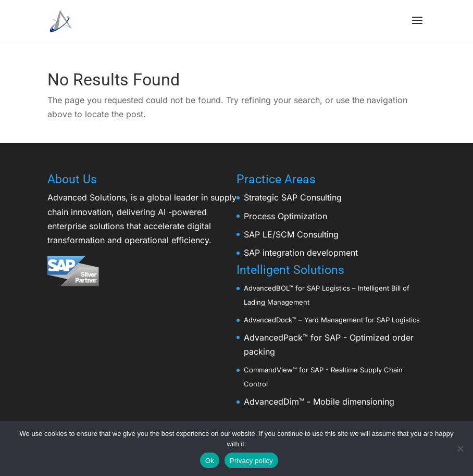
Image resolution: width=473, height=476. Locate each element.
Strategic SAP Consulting (293, 197)
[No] (460, 448)
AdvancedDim (271, 402)
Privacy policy (251, 461)
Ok (210, 461)
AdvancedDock (268, 320)
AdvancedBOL (266, 288)
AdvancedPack (273, 337)
